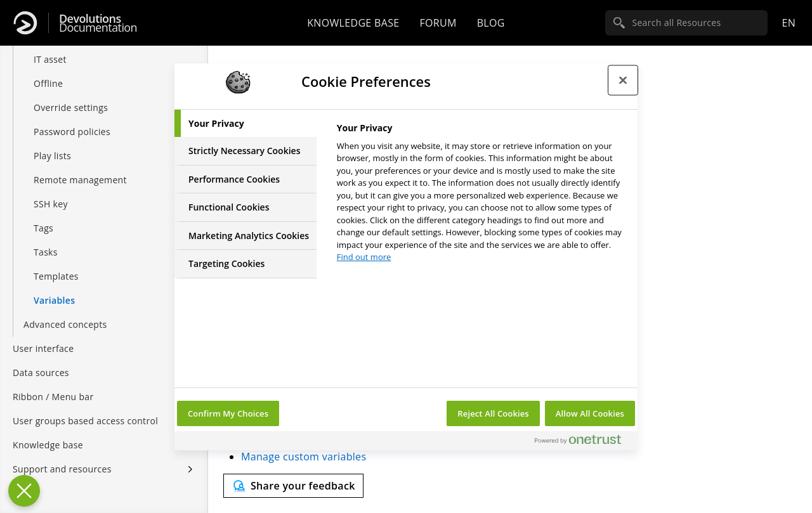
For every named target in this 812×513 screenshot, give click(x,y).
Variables (54, 288)
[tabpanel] (482, 196)
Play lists (52, 143)
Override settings (71, 95)
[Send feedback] (293, 486)
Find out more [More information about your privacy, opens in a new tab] (364, 257)
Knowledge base (353, 23)
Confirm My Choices (228, 413)
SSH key (51, 191)
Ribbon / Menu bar (53, 384)
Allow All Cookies (590, 413)
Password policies (72, 119)
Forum (438, 23)
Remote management (80, 167)
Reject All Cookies (493, 413)
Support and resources (62, 456)
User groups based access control (85, 408)
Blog (491, 23)
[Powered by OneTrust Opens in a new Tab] (583, 442)
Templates (56, 263)
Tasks (46, 239)
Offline (48, 71)
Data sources (41, 360)
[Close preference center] (623, 81)
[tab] (246, 124)
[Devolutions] (25, 23)
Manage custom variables (304, 457)
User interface (43, 336)
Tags (43, 215)
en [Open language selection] (789, 23)
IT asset (50, 47)
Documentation (98, 23)
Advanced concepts (65, 312)
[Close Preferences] (24, 491)
